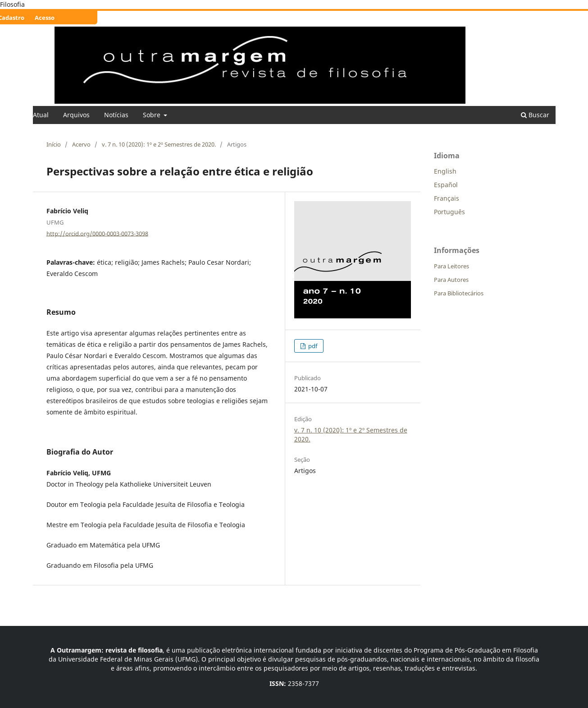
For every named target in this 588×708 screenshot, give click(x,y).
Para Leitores (451, 266)
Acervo (81, 144)
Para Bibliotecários (459, 293)
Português (449, 212)
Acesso (45, 18)
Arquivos (76, 115)
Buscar (535, 115)
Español (446, 185)
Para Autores (451, 280)
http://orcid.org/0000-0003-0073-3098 (97, 233)
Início (54, 144)
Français (447, 198)
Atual (41, 115)
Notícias (116, 115)
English (445, 171)
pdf (312, 346)
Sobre (153, 115)
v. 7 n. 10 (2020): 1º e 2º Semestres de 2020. (159, 144)
